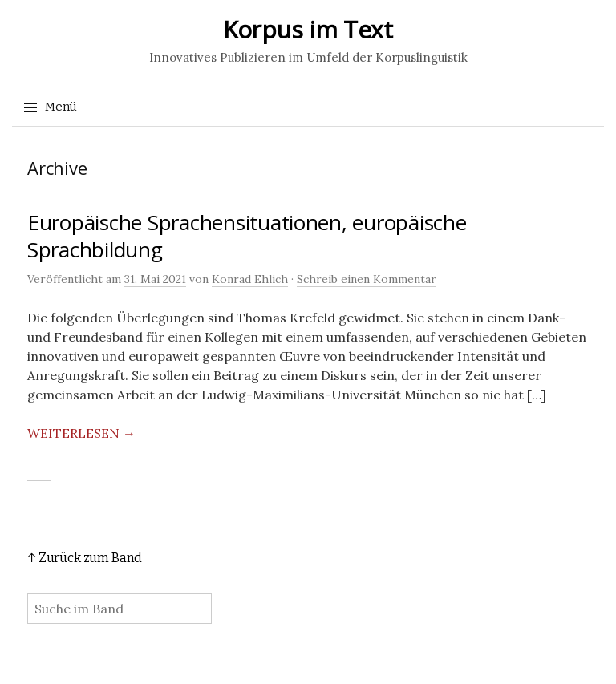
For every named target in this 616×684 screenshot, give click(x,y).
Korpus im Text (308, 29)
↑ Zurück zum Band (85, 558)
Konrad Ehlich (250, 279)
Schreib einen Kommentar (367, 279)
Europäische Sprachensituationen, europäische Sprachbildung (247, 236)
